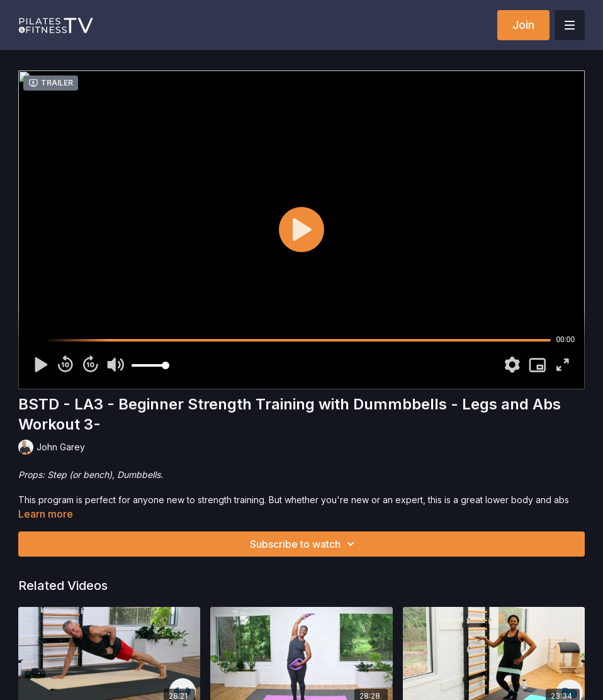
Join (523, 25)
